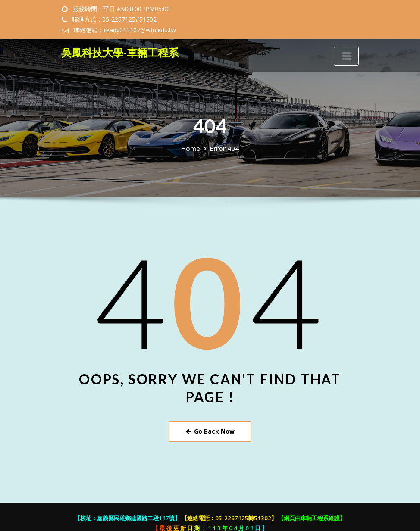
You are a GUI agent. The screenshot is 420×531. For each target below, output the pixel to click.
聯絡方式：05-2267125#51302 (113, 19)
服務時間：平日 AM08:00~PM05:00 (118, 9)
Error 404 (224, 137)
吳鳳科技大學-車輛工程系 (115, 42)
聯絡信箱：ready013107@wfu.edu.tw (232, 19)
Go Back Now (210, 419)
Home (192, 137)
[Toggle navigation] (346, 46)
